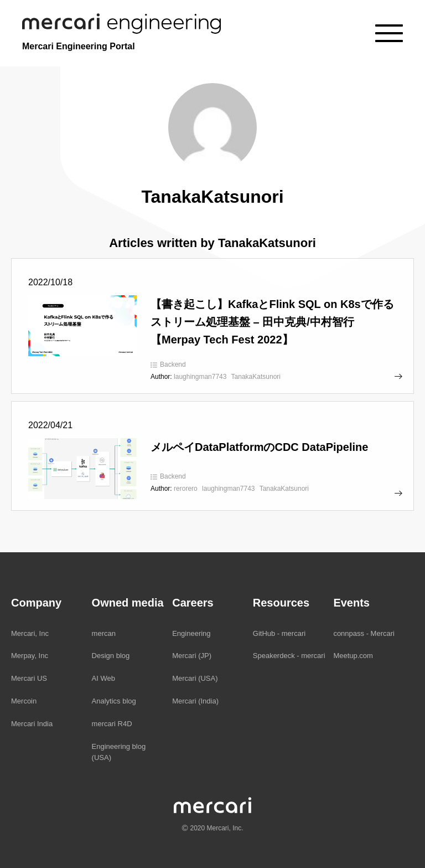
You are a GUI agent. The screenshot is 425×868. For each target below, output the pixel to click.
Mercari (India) (195, 701)
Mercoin (24, 701)
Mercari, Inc (30, 633)
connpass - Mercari (364, 633)
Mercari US (29, 678)
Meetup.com (353, 656)
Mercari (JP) (192, 656)
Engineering (191, 633)
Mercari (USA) (195, 678)
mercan (104, 633)
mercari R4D (112, 724)
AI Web (103, 678)
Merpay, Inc (30, 656)
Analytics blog (114, 701)
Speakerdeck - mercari (289, 656)
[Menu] (389, 33)
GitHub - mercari (279, 633)
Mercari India (32, 724)
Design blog (111, 656)
